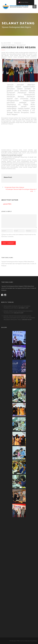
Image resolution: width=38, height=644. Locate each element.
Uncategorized (21, 45)
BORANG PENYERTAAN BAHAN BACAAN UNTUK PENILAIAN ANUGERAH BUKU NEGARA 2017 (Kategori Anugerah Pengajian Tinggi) (19, 318)
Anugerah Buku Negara (9, 45)
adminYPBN (7, 43)
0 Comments (18, 43)
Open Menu (34, 7)
